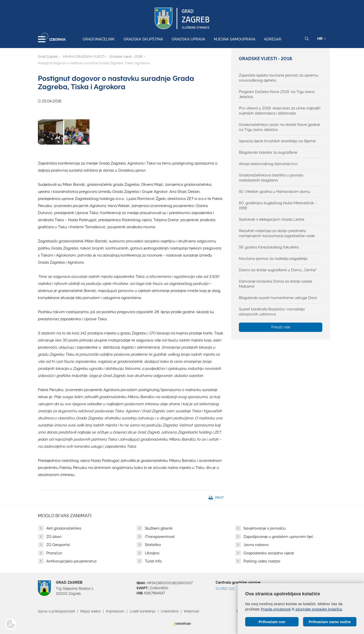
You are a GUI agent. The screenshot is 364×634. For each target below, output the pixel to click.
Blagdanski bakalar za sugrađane (268, 152)
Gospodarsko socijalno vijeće (269, 553)
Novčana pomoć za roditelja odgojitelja (273, 259)
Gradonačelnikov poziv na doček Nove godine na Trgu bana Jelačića (279, 127)
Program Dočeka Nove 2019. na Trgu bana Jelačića (277, 94)
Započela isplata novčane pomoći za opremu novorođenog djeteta (279, 78)
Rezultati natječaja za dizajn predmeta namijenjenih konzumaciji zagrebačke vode (277, 233)
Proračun (54, 553)
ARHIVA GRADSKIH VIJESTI (84, 56)
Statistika (153, 545)
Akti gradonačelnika (64, 528)
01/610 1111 (225, 588)
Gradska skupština (143, 39)
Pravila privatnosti (276, 609)
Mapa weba (90, 611)
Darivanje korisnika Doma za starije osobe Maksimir (276, 284)
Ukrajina (152, 553)
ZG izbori (54, 537)
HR (322, 39)
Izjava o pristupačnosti (56, 611)
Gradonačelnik (99, 39)
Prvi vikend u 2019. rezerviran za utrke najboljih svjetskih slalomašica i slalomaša (280, 111)
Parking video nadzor (262, 561)
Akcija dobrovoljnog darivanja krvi (268, 164)
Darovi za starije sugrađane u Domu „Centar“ (278, 270)
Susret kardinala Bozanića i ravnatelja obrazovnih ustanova (272, 312)
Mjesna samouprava (235, 39)
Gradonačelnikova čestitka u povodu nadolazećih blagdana (271, 178)
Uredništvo (170, 611)
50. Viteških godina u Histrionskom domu (275, 192)
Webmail (191, 611)
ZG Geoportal (58, 545)
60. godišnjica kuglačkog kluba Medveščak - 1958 (278, 206)
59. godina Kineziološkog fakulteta (269, 247)
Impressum (115, 611)
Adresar (273, 39)
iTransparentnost (160, 537)
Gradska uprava (188, 39)
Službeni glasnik (159, 528)
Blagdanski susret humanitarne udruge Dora (278, 298)
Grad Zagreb (48, 56)
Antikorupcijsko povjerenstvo (71, 561)
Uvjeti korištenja (143, 611)
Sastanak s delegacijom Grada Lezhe (272, 219)
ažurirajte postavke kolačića (318, 609)
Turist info (153, 561)
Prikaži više (281, 327)
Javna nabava (256, 545)
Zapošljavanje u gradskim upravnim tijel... (279, 537)
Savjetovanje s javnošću (265, 528)
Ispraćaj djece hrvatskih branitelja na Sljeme (277, 141)
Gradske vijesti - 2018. (126, 56)
